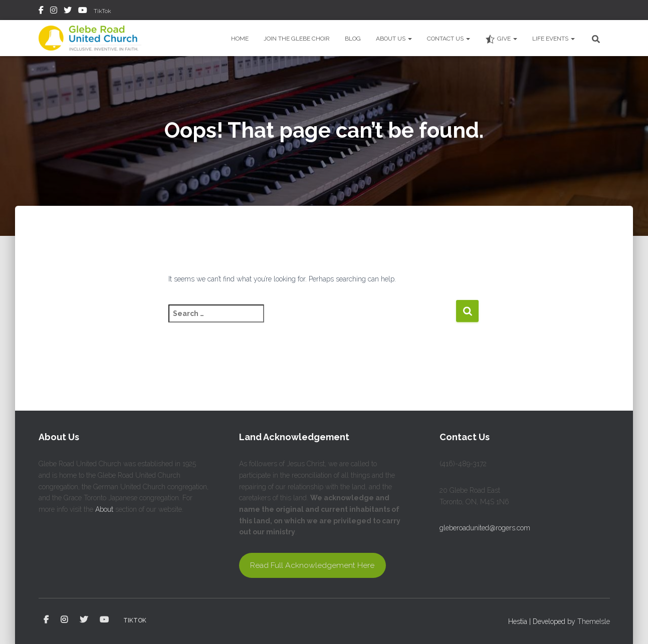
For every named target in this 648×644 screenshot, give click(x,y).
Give (501, 39)
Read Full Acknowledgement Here (312, 565)
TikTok (102, 11)
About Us (394, 39)
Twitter (68, 12)
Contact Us (449, 39)
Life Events (554, 39)
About (104, 509)
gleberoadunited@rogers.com (485, 528)
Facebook (41, 12)
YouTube (83, 12)
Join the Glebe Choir (297, 39)
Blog (353, 39)
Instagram (54, 12)
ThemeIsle (594, 621)
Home (240, 39)
